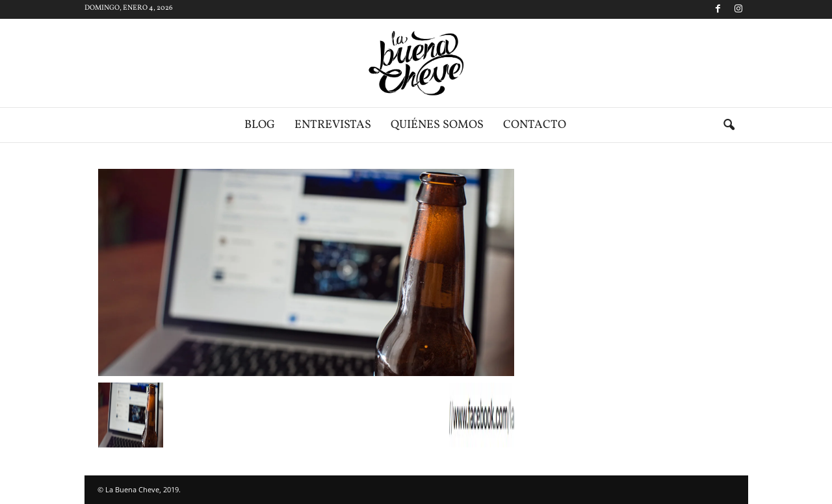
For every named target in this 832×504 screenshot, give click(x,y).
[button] (729, 125)
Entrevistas (333, 125)
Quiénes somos (437, 125)
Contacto (535, 125)
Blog (260, 125)
